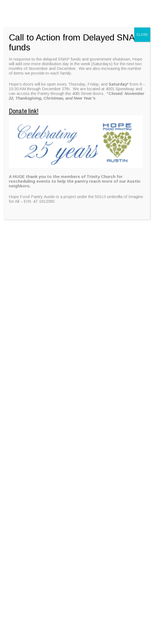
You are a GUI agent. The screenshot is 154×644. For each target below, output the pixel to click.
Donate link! (24, 111)
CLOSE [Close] (142, 35)
